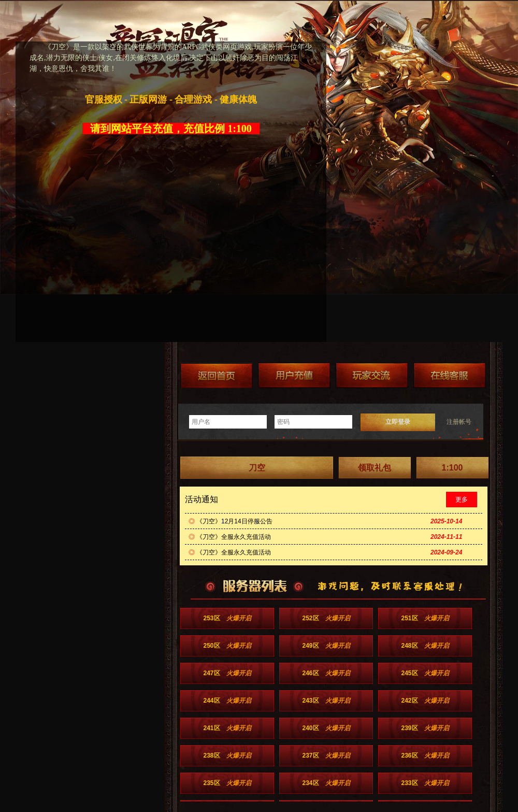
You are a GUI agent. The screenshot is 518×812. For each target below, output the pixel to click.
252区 (326, 618)
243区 (326, 701)
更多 (462, 500)
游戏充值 (294, 375)
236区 (425, 756)
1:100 (452, 468)
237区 (326, 756)
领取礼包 (375, 468)
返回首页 (217, 375)
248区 (425, 646)
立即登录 (398, 422)
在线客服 (450, 375)
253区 (227, 618)
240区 (326, 728)
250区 (227, 646)
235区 (227, 783)
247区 (227, 673)
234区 (326, 783)
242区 (425, 701)
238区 (227, 756)
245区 (425, 673)
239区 (425, 728)
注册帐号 (459, 422)
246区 (326, 673)
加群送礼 (372, 375)
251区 (425, 618)
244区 (227, 701)
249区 (326, 646)
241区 (227, 728)
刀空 (257, 468)
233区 (425, 783)
